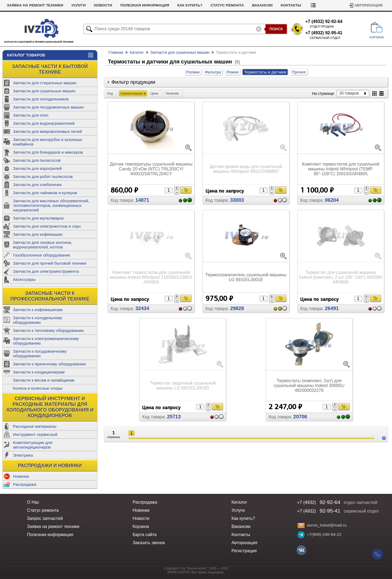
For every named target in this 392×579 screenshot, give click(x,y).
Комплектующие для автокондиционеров (33, 445)
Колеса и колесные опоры (38, 388)
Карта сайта (144, 535)
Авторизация (369, 5)
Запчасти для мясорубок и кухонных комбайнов (48, 142)
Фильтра (213, 72)
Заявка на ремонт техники (35, 5)
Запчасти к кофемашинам (38, 310)
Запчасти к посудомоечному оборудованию (40, 354)
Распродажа (25, 484)
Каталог (137, 52)
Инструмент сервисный (35, 434)
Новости (103, 5)
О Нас (33, 502)
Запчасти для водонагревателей (44, 123)
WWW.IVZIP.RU (179, 572)
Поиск (276, 29)
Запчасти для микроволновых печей (47, 131)
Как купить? (190, 5)
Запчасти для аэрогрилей (37, 168)
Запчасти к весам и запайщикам (44, 380)
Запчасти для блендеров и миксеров (48, 152)
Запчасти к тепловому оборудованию (48, 330)
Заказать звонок (149, 543)
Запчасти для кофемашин (38, 234)
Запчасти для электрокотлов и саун (47, 226)
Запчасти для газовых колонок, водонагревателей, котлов (42, 245)
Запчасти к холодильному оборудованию (38, 320)
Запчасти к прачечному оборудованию (50, 364)
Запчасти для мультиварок (38, 218)
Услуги (78, 5)
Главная (116, 52)
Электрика (23, 455)
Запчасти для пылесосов (37, 160)
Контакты (291, 5)
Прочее (299, 72)
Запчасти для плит (31, 115)
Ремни (232, 72)
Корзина (141, 526)
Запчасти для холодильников (41, 99)
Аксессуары (24, 279)
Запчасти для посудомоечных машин (48, 107)
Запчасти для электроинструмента (46, 271)
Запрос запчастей (45, 518)
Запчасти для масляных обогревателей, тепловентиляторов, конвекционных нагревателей (51, 205)
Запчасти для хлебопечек (37, 185)
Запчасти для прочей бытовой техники (50, 263)
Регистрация (244, 551)
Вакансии (262, 5)
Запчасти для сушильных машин (44, 91)
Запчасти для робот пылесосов (43, 176)
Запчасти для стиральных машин (45, 83)
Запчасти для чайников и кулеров (45, 193)
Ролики (193, 72)
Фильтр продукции (133, 82)
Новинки (21, 476)
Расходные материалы (35, 426)
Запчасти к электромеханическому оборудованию (46, 341)
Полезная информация (145, 5)
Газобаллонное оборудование (42, 255)
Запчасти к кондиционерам (39, 372)
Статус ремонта (227, 5)
